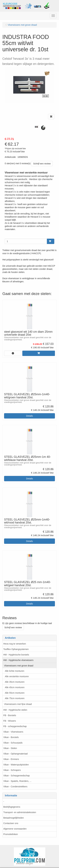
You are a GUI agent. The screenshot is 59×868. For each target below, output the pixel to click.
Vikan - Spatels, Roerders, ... (17, 781)
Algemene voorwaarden (15, 829)
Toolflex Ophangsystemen (16, 649)
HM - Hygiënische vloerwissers (18, 660)
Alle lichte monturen (15, 671)
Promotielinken (11, 834)
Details (29, 416)
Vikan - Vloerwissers (13, 732)
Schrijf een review (42, 164)
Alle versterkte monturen (17, 676)
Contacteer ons (11, 823)
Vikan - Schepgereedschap (17, 776)
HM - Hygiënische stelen (15, 710)
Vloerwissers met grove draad (19, 666)
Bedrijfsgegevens (12, 807)
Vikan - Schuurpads (13, 743)
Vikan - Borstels (11, 737)
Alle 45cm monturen (15, 687)
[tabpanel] (36, 127)
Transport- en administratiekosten (20, 812)
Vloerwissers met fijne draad (18, 704)
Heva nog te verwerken (15, 644)
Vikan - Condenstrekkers (15, 787)
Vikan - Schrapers (12, 770)
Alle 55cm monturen (15, 693)
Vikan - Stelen (10, 748)
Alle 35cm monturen (15, 682)
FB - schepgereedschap (15, 726)
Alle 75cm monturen (15, 698)
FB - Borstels (10, 715)
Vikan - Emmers (11, 759)
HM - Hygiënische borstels (16, 655)
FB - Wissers (10, 721)
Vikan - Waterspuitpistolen (16, 765)
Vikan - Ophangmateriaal (15, 754)
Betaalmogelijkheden (14, 818)
